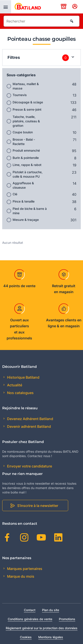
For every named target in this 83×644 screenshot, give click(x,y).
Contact (30, 610)
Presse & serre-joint (27, 109)
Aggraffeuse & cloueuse (23, 185)
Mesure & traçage (26, 220)
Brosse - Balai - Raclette (24, 142)
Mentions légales (51, 637)
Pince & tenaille (24, 201)
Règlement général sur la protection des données (42, 628)
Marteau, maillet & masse (26, 86)
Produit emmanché (26, 150)
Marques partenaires (24, 569)
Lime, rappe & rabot (27, 165)
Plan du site (51, 610)
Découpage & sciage (28, 102)
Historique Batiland (23, 377)
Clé (15, 194)
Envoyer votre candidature (29, 466)
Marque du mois (20, 576)
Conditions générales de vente (30, 619)
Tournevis (20, 95)
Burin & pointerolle (26, 158)
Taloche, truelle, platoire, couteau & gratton (26, 121)
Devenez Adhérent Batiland (30, 419)
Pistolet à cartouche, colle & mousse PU (28, 174)
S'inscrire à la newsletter (38, 506)
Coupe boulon (23, 132)
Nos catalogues (20, 393)
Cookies (26, 637)
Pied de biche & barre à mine (30, 211)
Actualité (14, 385)
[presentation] (6, 7)
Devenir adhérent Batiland (29, 426)
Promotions (67, 619)
